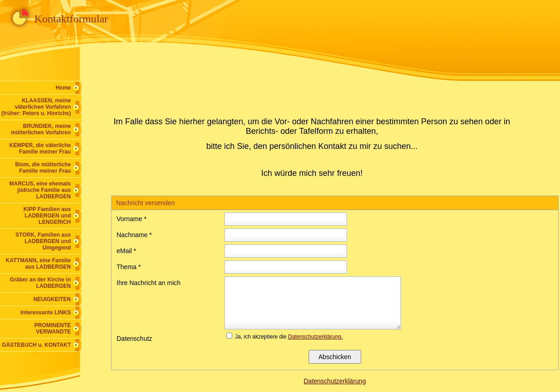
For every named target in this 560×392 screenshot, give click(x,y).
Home (63, 88)
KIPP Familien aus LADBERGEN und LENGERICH (47, 216)
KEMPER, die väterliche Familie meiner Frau (40, 148)
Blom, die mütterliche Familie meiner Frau (43, 168)
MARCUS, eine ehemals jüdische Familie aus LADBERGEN (40, 190)
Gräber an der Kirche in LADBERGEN (40, 283)
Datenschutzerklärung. (315, 337)
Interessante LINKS (46, 313)
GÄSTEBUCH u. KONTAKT (36, 345)
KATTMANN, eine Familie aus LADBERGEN (38, 264)
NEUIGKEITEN (52, 299)
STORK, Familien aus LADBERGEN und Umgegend (43, 241)
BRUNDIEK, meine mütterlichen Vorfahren (41, 129)
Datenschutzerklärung (335, 381)
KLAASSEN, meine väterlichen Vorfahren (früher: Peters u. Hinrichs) (36, 107)
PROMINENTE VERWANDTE (53, 328)
